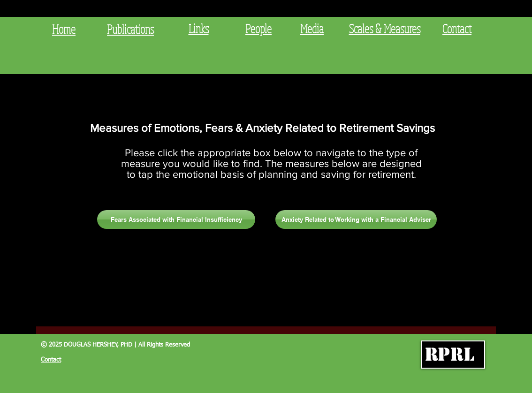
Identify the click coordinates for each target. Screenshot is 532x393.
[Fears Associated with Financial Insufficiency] (176, 219)
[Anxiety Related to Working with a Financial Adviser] (356, 219)
